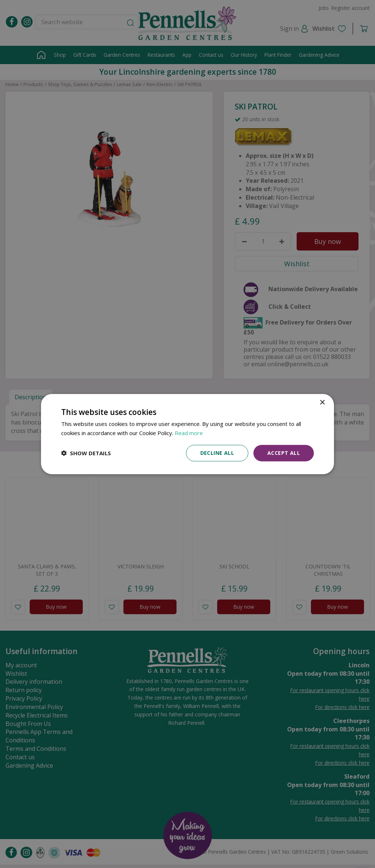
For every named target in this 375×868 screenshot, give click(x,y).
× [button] (322, 403)
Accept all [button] (284, 453)
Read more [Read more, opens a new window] (189, 433)
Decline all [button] (217, 453)
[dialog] (187, 434)
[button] (86, 453)
